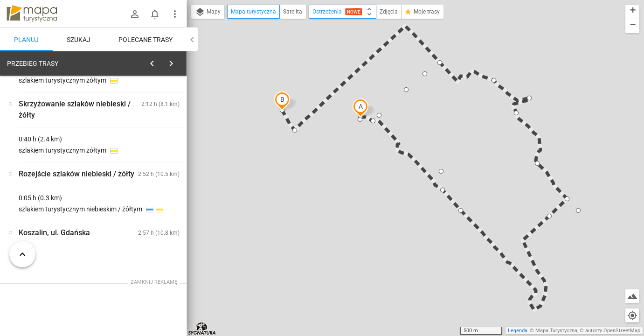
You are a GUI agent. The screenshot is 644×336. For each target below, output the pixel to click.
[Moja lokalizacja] (632, 315)
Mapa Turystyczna (556, 331)
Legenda (518, 331)
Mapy (208, 12)
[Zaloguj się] (135, 14)
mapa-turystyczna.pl (32, 14)
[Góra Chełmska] (56, 195)
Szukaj (79, 40)
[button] (360, 108)
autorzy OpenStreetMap (613, 331)
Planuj (26, 40)
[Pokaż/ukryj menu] (175, 14)
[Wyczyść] (179, 61)
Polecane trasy (145, 40)
